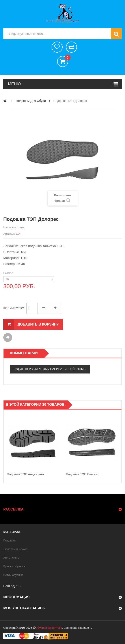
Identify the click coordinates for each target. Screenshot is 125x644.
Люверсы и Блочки (16, 549)
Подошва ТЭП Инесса (82, 474)
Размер (9, 273)
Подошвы (10, 540)
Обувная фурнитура (49, 628)
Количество (14, 308)
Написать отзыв (14, 227)
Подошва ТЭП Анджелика (25, 474)
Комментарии (24, 353)
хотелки (57, 47)
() (66, 58)
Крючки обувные (14, 566)
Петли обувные (13, 575)
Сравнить (71, 47)
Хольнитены (11, 558)
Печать (8, 337)
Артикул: (9, 234)
